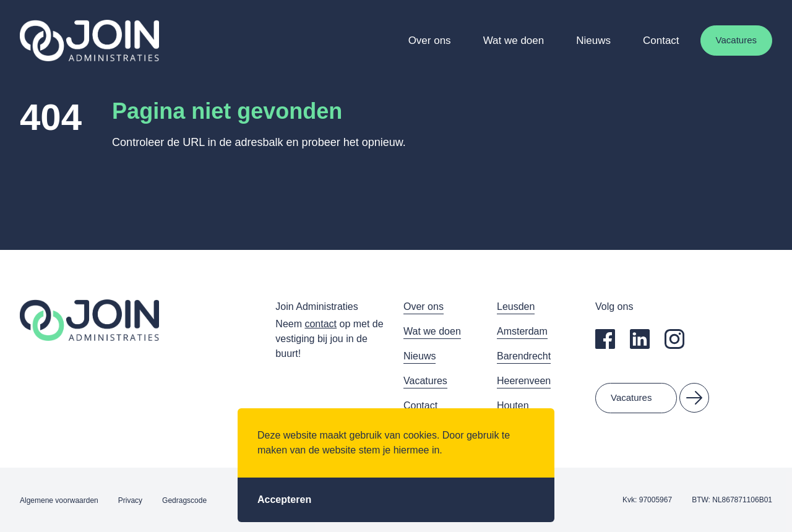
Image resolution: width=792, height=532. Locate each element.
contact (321, 324)
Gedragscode (184, 500)
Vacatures (736, 40)
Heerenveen (524, 381)
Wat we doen (514, 41)
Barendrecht (524, 356)
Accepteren (284, 500)
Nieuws (593, 41)
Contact (661, 41)
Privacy (130, 500)
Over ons (430, 41)
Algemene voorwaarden (59, 500)
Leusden (516, 307)
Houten (513, 405)
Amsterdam (522, 331)
